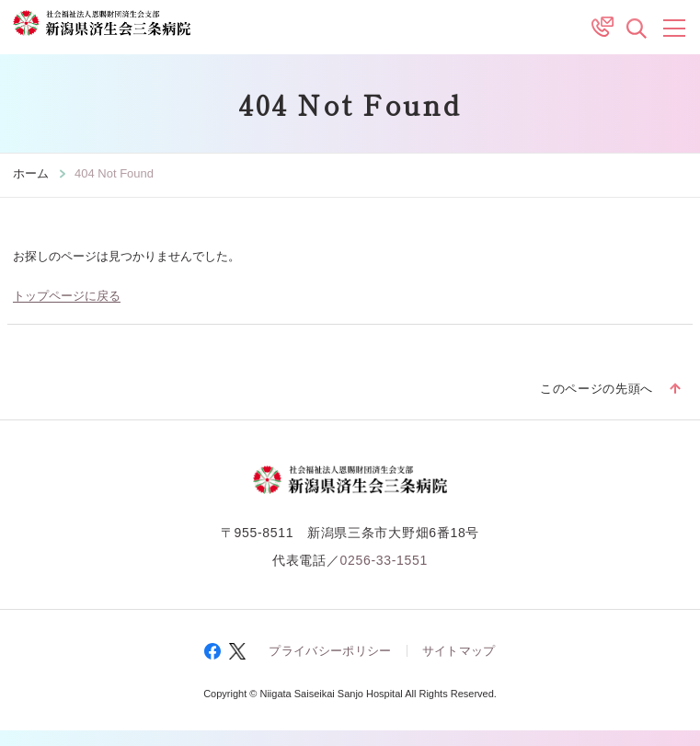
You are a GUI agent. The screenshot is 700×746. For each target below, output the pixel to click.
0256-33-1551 (384, 558)
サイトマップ (459, 650)
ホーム (31, 173)
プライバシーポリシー (330, 650)
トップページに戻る (67, 295)
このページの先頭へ (597, 389)
